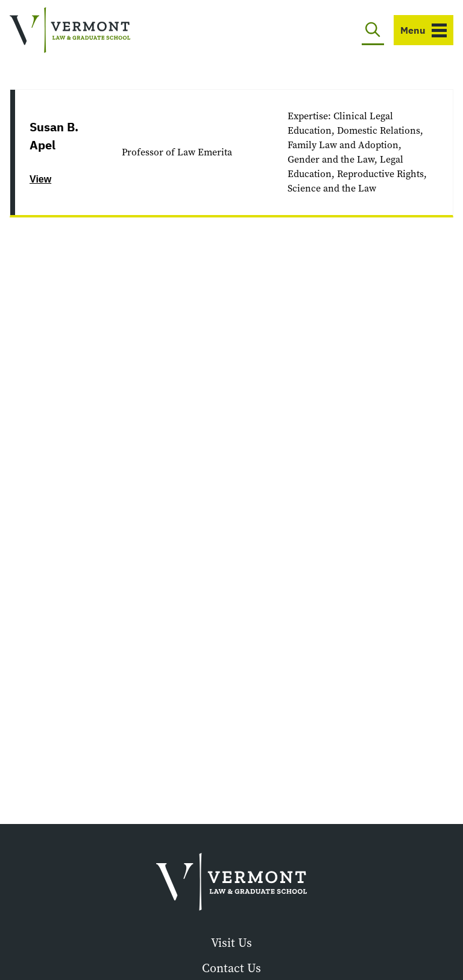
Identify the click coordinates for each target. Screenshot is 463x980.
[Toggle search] (373, 30)
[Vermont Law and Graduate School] (70, 30)
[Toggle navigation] (424, 30)
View (40, 179)
